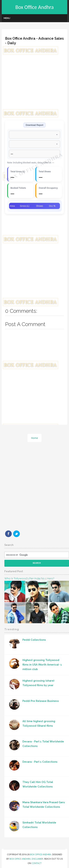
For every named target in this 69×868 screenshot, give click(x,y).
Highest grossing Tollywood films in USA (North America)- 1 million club (42, 665)
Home (34, 438)
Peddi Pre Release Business (41, 701)
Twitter (16, 534)
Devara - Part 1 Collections (40, 762)
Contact (37, 863)
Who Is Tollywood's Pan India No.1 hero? (29, 578)
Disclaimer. (38, 859)
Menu (7, 18)
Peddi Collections (34, 640)
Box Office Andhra (35, 7)
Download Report (34, 125)
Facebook (8, 534)
